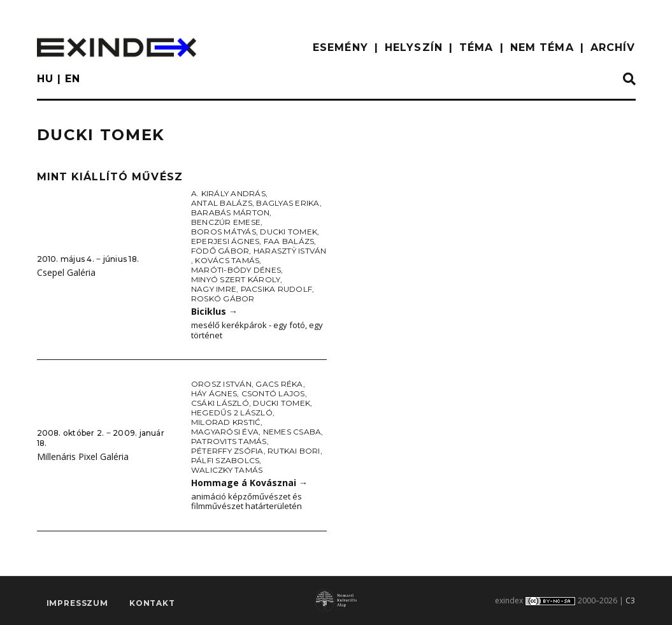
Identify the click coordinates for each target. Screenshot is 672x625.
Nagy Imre (214, 289)
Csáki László (220, 403)
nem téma (542, 47)
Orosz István (221, 384)
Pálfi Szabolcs (225, 460)
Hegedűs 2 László (232, 413)
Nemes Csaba (292, 432)
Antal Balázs (222, 203)
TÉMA (476, 47)
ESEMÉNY (340, 47)
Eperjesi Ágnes (225, 241)
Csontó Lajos (273, 393)
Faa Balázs (289, 241)
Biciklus (214, 311)
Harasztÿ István (290, 251)
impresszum (77, 603)
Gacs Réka (279, 384)
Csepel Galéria (66, 272)
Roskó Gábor (223, 298)
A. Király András (228, 193)
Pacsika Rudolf (276, 289)
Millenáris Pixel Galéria (83, 456)
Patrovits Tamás (229, 441)
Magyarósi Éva (225, 432)
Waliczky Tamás (227, 470)
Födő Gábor (220, 251)
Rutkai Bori (294, 451)
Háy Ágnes (214, 393)
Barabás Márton (230, 212)
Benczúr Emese (226, 222)
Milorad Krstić (226, 422)
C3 (630, 600)
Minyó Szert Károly (236, 279)
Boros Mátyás (224, 232)
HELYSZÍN (414, 47)
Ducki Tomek (289, 232)
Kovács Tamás (227, 260)
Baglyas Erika (288, 203)
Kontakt (152, 603)
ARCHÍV (613, 47)
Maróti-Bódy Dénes (236, 270)
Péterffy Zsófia (227, 451)
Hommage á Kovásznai (249, 483)
